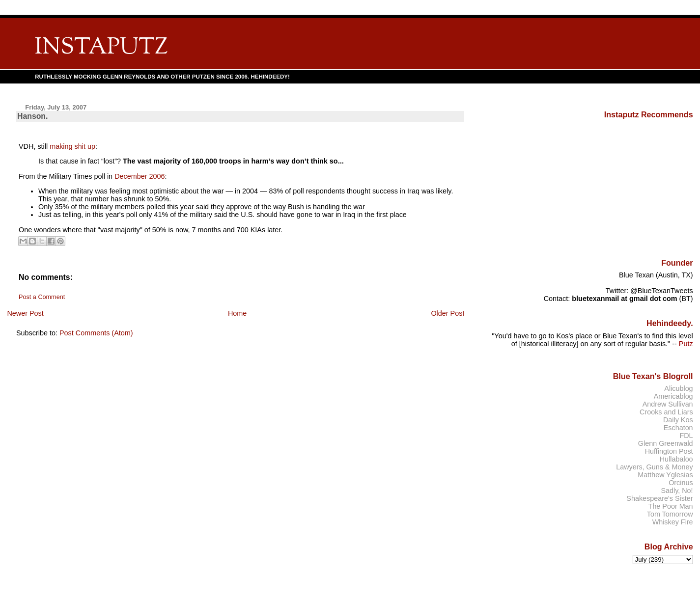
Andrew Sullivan (668, 404)
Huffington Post (669, 451)
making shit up (72, 146)
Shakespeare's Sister (659, 498)
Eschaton (678, 428)
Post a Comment (42, 297)
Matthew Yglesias (665, 475)
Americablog (673, 396)
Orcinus (681, 483)
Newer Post (25, 313)
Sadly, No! (677, 491)
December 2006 (140, 176)
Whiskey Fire (673, 522)
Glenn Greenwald (666, 443)
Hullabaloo (676, 459)
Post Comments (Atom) (96, 333)
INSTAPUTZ (101, 48)
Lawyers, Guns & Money (654, 467)
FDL (686, 436)
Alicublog (678, 388)
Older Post (448, 313)
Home (237, 313)
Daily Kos (678, 420)
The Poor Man (671, 506)
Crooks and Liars (666, 412)
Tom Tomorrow (670, 514)
